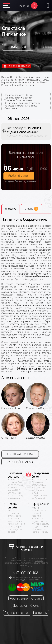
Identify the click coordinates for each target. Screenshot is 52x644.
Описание (11, 209)
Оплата (37, 598)
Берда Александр (36, 438)
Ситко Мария (9, 438)
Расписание (19, 598)
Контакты (40, 613)
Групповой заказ (17, 613)
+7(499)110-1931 (27, 573)
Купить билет (18, 47)
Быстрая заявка (20, 454)
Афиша (24, 6)
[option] (14, 412)
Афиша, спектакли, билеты (26, 548)
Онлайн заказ (20, 462)
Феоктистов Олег (36, 408)
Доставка (20, 605)
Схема (35, 605)
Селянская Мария (11, 408)
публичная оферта (32, 563)
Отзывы (31, 209)
